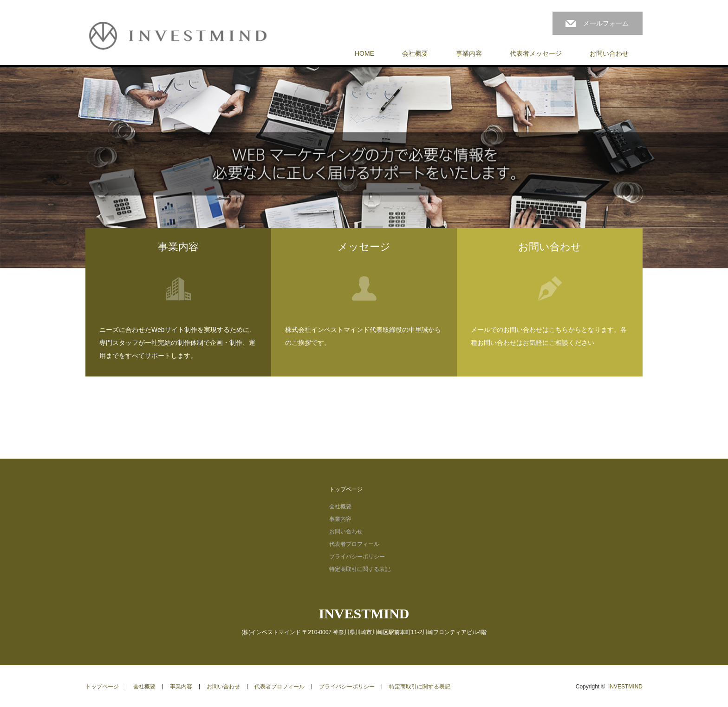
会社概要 (415, 53)
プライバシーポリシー (357, 557)
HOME (364, 53)
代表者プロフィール (354, 544)
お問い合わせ (609, 53)
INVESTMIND (364, 613)
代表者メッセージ (536, 53)
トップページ (346, 489)
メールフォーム (606, 23)
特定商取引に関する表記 (360, 569)
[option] (364, 168)
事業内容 (469, 53)
